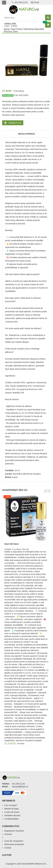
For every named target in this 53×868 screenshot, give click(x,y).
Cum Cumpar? (11, 805)
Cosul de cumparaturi (14, 841)
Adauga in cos (15, 123)
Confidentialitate (11, 819)
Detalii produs (26, 134)
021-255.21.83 (20, 2)
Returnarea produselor (14, 844)
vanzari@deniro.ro (20, 787)
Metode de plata (11, 809)
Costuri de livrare (12, 812)
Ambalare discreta (12, 815)
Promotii (8, 834)
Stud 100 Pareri (12, 544)
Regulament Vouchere (14, 831)
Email (35, 2)
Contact (8, 848)
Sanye (15, 477)
